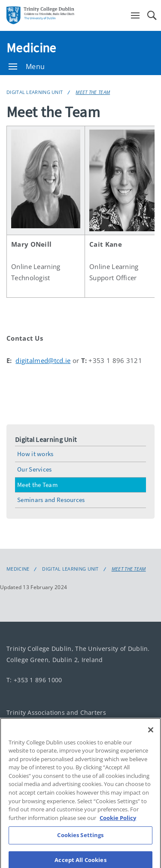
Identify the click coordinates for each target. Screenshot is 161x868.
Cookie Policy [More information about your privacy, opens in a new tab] (118, 823)
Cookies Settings (80, 840)
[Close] (151, 735)
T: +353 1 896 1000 (34, 680)
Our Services (35, 469)
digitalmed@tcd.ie (43, 360)
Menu (27, 67)
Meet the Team (93, 92)
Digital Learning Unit (35, 92)
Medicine (31, 48)
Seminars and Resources (51, 500)
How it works (35, 454)
